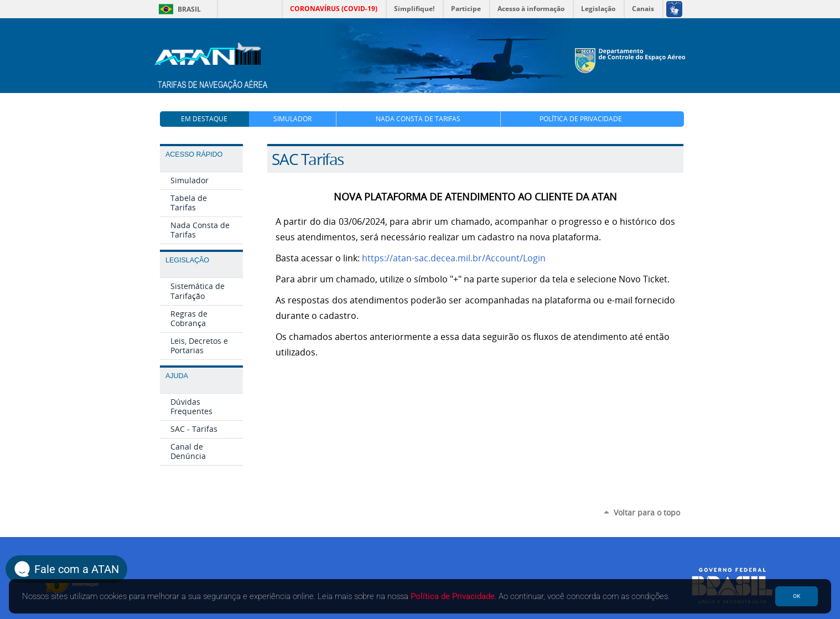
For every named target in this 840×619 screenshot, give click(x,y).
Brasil (178, 9)
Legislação (187, 260)
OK (797, 596)
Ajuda (177, 376)
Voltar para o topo (647, 512)
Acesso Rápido (194, 154)
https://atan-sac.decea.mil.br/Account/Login (454, 258)
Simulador (292, 119)
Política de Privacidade (581, 119)
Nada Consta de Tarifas (418, 119)
